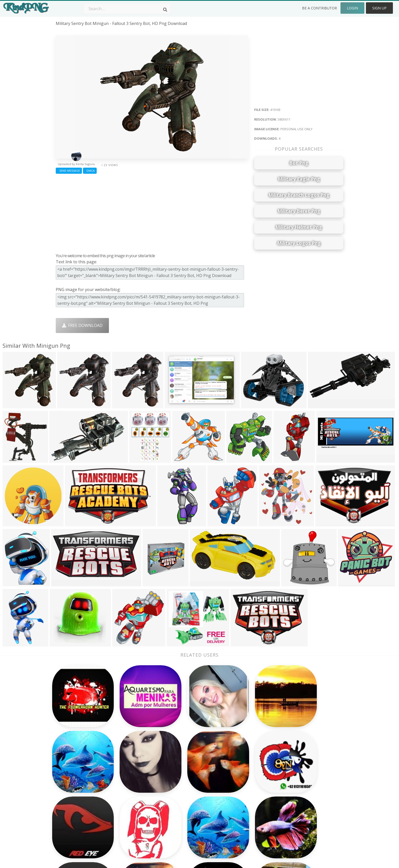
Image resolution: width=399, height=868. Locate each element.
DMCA (90, 171)
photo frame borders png (81, 802)
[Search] (165, 10)
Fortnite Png (183, 810)
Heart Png (123, 810)
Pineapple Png (242, 780)
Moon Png (181, 788)
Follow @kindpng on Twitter (313, 817)
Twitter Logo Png (130, 766)
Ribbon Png (124, 788)
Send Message (69, 171)
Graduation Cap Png (190, 795)
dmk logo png (70, 758)
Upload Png (297, 795)
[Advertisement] (152, 212)
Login (352, 8)
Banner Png (240, 810)
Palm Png (180, 758)
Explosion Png (184, 802)
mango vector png (74, 788)
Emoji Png (238, 788)
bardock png (68, 766)
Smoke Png (182, 780)
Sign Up (379, 8)
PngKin (120, 795)
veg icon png (68, 810)
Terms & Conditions (305, 773)
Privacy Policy (298, 788)
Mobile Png (124, 802)
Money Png (239, 758)
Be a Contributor (319, 8)
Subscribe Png (127, 758)
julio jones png (70, 773)
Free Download (82, 325)
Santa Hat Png (127, 773)
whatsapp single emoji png (82, 780)
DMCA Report (299, 780)
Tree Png (180, 773)
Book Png (238, 795)
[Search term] (127, 9)
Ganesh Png (240, 802)
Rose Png (122, 780)
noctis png (66, 795)
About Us (295, 758)
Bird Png (237, 773)
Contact (293, 766)
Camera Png (182, 766)
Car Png (236, 766)
